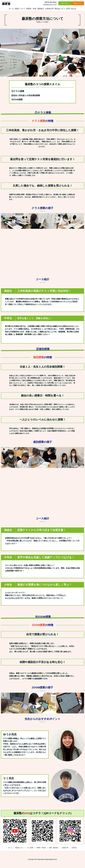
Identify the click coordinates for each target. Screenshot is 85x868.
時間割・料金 (31, 9)
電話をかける (78, 3)
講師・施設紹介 (54, 848)
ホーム (11, 9)
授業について (20, 9)
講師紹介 (41, 9)
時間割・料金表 (41, 848)
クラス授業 (30, 848)
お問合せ (74, 848)
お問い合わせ (65, 3)
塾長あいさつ (60, 9)
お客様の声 (49, 9)
